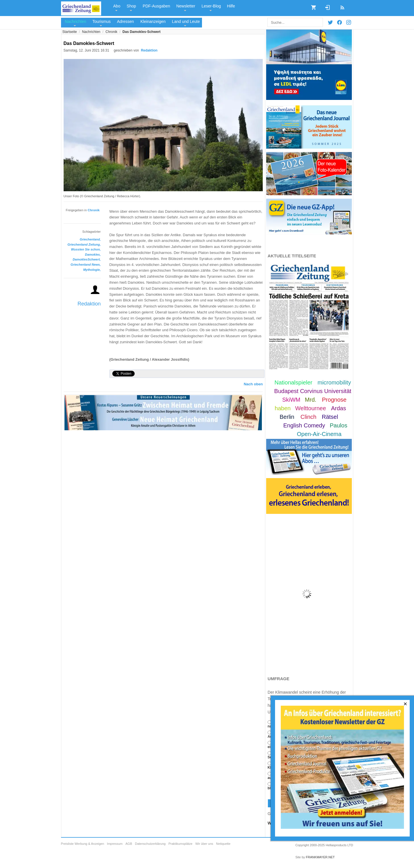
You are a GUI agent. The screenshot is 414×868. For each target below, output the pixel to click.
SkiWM (291, 400)
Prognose (334, 400)
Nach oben (253, 384)
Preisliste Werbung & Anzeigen (83, 844)
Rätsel (330, 417)
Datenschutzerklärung (150, 844)
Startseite (70, 32)
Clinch (309, 417)
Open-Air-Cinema (319, 434)
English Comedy (304, 425)
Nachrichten (91, 32)
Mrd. (311, 400)
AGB (129, 844)
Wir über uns (204, 844)
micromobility (334, 382)
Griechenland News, (86, 265)
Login (325, 6)
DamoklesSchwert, (87, 259)
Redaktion (89, 304)
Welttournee (310, 408)
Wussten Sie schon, (86, 249)
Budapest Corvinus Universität (313, 391)
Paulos (339, 425)
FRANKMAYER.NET (320, 857)
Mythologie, (92, 270)
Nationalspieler (293, 382)
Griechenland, (90, 239)
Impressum (115, 844)
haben (283, 408)
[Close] (405, 704)
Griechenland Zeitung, (84, 244)
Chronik (111, 32)
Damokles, (93, 255)
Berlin (287, 417)
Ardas (338, 408)
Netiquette (223, 844)
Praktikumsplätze (180, 844)
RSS (340, 6)
